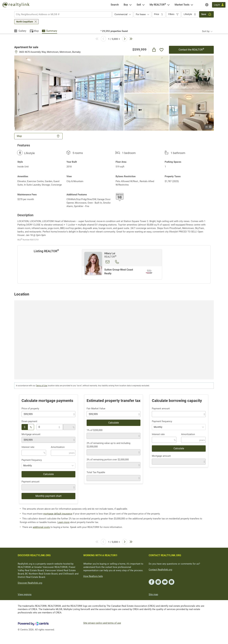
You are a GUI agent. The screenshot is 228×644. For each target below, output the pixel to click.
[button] (69, 93)
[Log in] (219, 5)
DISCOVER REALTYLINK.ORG (34, 555)
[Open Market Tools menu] (192, 5)
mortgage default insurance (58, 514)
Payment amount (30, 482)
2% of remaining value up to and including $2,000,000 (108, 445)
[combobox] (63, 14)
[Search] (115, 5)
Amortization (58, 447)
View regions (25, 594)
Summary (52, 31)
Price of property (30, 409)
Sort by (206, 31)
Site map (153, 594)
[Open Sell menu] (143, 5)
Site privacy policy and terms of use (102, 623)
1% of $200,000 (95, 430)
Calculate (48, 474)
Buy (126, 5)
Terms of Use (41, 386)
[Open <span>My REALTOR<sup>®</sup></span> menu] (168, 5)
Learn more (63, 522)
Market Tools (182, 5)
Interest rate (28, 447)
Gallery (22, 31)
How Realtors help (93, 576)
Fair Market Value (96, 409)
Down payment (29, 421)
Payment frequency (32, 460)
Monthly (28, 466)
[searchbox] (61, 14)
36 (208, 127)
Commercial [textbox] (121, 14)
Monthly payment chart (48, 496)
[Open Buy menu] (130, 5)
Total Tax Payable (96, 472)
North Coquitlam (25, 22)
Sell (139, 5)
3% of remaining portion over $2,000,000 (108, 460)
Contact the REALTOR (191, 49)
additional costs (41, 527)
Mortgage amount (31, 434)
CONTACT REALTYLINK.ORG (165, 555)
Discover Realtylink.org (30, 583)
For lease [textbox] (141, 14)
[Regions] (207, 5)
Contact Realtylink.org (160, 570)
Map (36, 31)
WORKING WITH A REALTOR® (100, 555)
